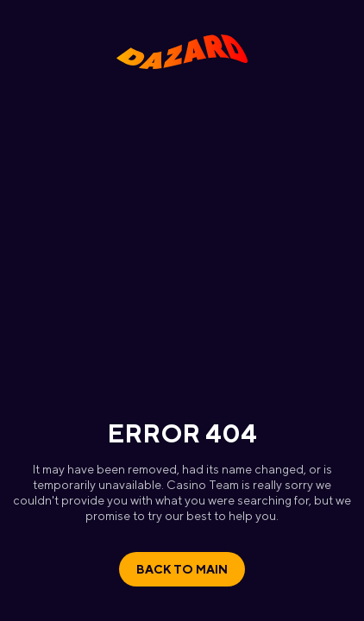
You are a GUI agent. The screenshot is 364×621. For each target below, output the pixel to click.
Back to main (182, 569)
